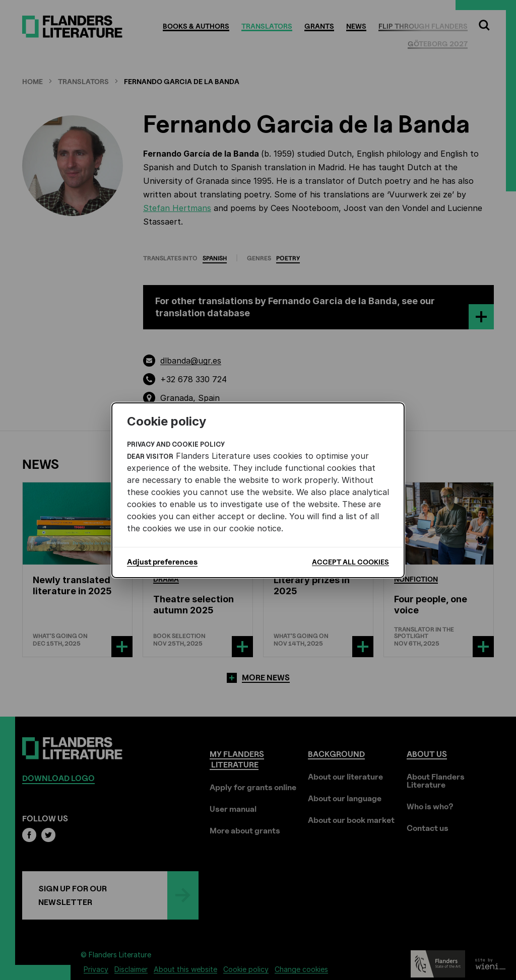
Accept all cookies (350, 562)
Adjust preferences (162, 562)
